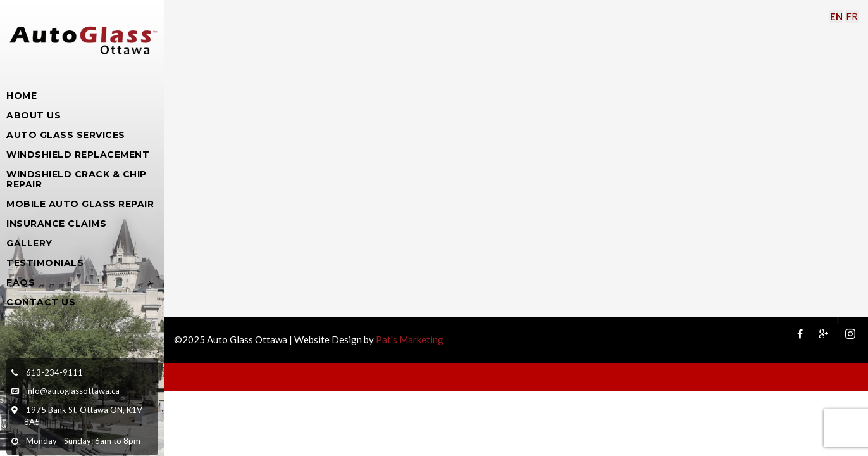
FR (852, 16)
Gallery (29, 243)
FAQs (21, 282)
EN (836, 16)
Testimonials (45, 263)
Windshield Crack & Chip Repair (77, 179)
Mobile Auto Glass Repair (80, 204)
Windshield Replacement (78, 155)
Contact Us (41, 302)
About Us (34, 115)
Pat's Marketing (410, 339)
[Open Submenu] (150, 282)
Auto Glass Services (66, 135)
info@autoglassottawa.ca (73, 391)
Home (22, 96)
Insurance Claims (56, 224)
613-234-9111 (54, 372)
